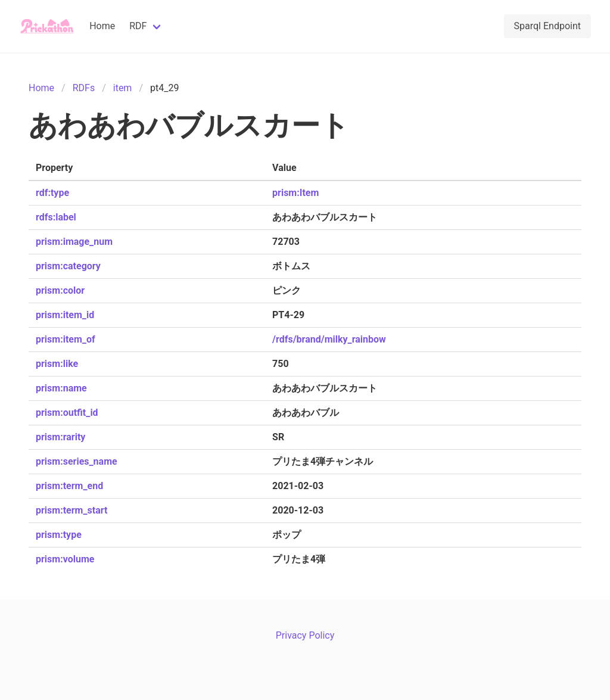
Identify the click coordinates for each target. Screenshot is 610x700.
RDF (138, 26)
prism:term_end (69, 486)
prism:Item (295, 193)
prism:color (60, 290)
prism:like (57, 364)
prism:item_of (66, 339)
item (123, 88)
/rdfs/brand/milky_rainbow (329, 339)
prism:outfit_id (67, 413)
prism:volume (65, 559)
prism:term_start (71, 510)
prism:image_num (74, 242)
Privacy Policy (305, 635)
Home (102, 26)
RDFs (84, 88)
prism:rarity (60, 437)
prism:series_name (77, 461)
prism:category (68, 266)
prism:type (59, 535)
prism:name (61, 388)
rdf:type (52, 193)
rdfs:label (56, 217)
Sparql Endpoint (547, 26)
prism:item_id (65, 315)
